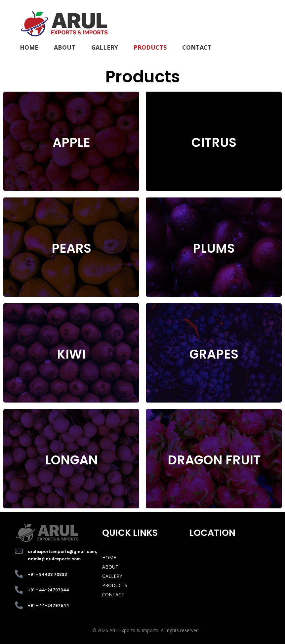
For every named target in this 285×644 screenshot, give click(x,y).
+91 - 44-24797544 (48, 605)
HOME (109, 558)
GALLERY (112, 576)
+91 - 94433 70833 (47, 574)
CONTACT (113, 595)
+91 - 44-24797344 (48, 590)
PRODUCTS (115, 585)
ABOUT (110, 567)
